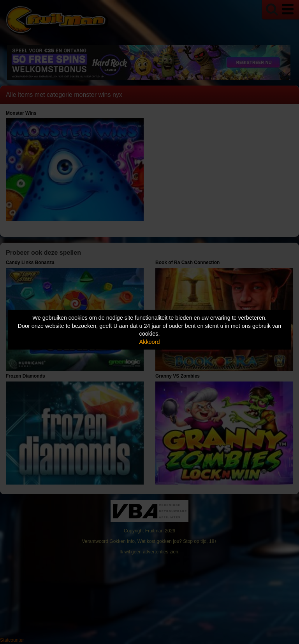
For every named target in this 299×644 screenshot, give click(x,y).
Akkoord (150, 342)
